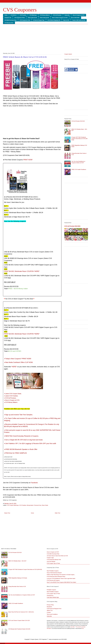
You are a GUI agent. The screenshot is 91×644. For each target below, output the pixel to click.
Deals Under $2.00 (44, 18)
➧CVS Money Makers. (11, 402)
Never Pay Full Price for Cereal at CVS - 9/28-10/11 (21, 612)
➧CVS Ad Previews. (10, 398)
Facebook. (34, 483)
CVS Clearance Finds (20, 18)
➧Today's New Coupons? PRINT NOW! (18, 359)
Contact (49, 612)
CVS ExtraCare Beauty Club (54, 560)
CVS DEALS (14, 15)
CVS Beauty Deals (9, 23)
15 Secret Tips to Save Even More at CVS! (57, 556)
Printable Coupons (51, 590)
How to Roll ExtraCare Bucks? (54, 573)
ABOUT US (50, 610)
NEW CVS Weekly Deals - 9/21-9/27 (17, 561)
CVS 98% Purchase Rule (11, 20)
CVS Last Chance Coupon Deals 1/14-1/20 (19, 620)
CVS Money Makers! (45, 15)
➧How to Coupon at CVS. (12, 400)
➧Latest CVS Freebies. (11, 396)
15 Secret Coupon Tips (39, 20)
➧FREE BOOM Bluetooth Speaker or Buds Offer (21, 449)
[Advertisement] (45, 39)
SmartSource (50, 595)
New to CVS (66, 20)
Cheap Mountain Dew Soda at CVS (17, 586)
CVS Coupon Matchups (13, 505)
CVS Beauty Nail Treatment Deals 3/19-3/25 (19, 629)
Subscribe (67, 15)
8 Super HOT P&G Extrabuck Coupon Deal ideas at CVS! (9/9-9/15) (80, 139)
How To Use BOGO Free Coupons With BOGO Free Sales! (61, 582)
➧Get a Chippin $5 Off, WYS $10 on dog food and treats (23, 440)
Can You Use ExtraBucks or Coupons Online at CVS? (78, 162)
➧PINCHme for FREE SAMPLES (15, 453)
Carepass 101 (8, 18)
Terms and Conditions (52, 614)
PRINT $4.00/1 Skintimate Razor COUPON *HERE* (22, 334)
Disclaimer (49, 607)
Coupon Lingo (50, 558)
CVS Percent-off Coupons (53, 580)
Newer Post (7, 513)
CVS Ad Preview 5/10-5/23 (78, 121)
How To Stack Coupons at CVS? (60, 18)
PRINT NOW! (28, 160)
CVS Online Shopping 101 (54, 20)
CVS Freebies (23, 15)
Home (6, 15)
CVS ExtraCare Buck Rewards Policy (56, 576)
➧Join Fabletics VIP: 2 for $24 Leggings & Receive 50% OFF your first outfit (30, 444)
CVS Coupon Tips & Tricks (53, 563)
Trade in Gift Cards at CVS (79, 20)
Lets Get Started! (51, 561)
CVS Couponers (20, 10)
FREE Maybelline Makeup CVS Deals (18, 578)
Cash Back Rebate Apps (53, 597)
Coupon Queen (68, 54)
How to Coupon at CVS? (79, 15)
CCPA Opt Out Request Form (54, 609)
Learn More (73, 627)
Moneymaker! (30, 505)
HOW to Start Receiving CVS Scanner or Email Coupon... (61, 575)
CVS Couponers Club (25, 20)
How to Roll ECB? (75, 18)
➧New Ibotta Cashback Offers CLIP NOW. (19, 362)
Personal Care (38, 505)
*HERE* (14, 367)
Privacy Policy (50, 605)
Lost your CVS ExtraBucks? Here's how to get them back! (61, 578)
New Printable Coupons (53, 571)
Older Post (57, 513)
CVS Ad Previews (57, 15)
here (83, 628)
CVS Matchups (33, 15)
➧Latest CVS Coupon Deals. (13, 394)
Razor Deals (45, 505)
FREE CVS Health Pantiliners (79, 169)
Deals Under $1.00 (32, 18)
